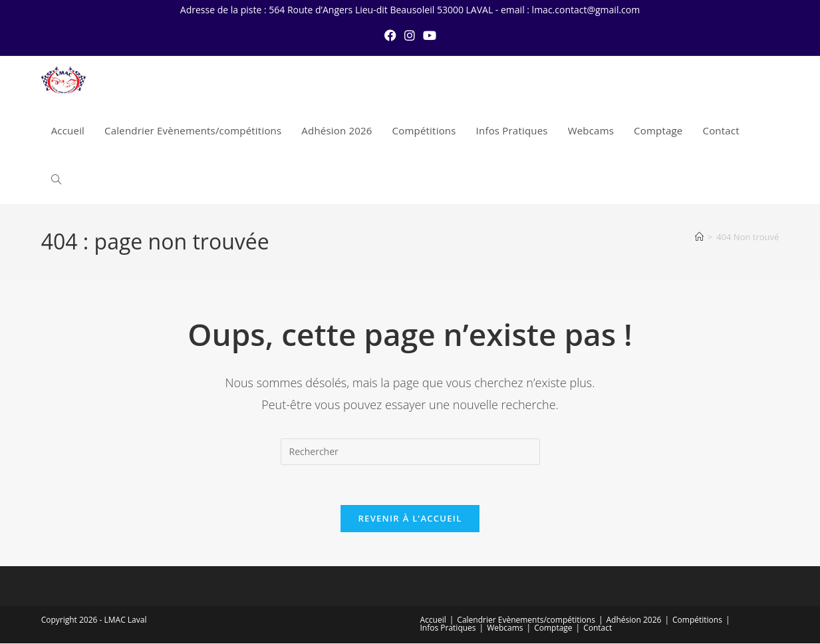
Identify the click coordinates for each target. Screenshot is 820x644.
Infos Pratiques (448, 628)
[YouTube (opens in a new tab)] (430, 35)
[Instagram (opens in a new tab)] (410, 35)
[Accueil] (699, 237)
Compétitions (697, 620)
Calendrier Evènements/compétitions (526, 620)
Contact (598, 628)
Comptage (553, 628)
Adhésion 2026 (634, 620)
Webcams (505, 628)
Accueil (433, 620)
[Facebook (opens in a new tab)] (390, 35)
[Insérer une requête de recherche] (410, 452)
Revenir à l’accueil (410, 519)
